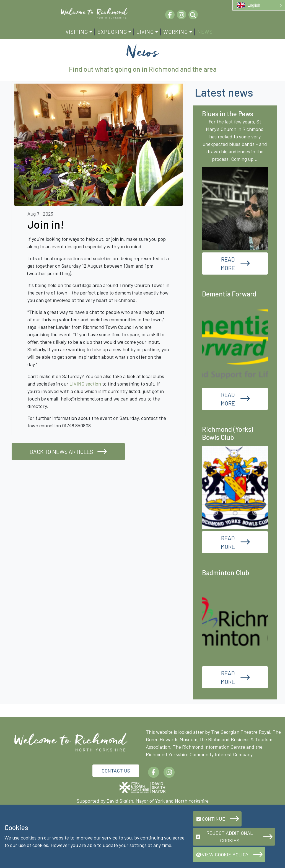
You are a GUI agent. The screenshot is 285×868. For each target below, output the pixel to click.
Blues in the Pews (228, 114)
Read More (228, 263)
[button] (259, 5)
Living (145, 32)
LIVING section (85, 384)
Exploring (112, 32)
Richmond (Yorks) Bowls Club (227, 433)
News (205, 32)
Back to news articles (61, 452)
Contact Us (116, 771)
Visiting (77, 32)
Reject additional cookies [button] (224, 837)
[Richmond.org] (94, 13)
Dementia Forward (229, 294)
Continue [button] (210, 819)
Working (176, 32)
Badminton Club (226, 573)
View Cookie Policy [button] (222, 854)
